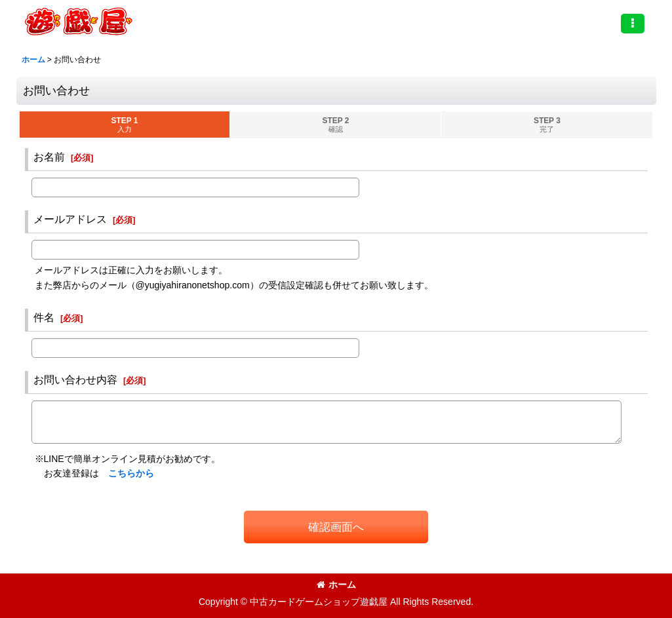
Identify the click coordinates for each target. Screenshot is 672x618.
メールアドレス (70, 219)
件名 (44, 317)
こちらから (131, 473)
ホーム (336, 585)
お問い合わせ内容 (75, 379)
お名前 (49, 157)
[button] (633, 24)
